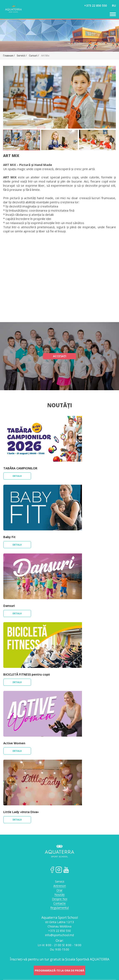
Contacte (59, 903)
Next (112, 140)
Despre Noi (60, 899)
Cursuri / (34, 56)
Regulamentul (59, 908)
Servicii (60, 882)
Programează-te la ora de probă (59, 970)
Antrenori (60, 886)
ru (114, 6)
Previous (7, 140)
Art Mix (45, 56)
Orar (59, 890)
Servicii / (22, 56)
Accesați (60, 356)
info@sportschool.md (59, 935)
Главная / (9, 56)
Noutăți (60, 405)
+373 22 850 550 (96, 6)
